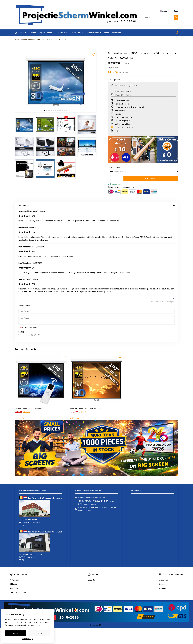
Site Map (162, 456)
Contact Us (163, 448)
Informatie (117, 33)
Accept (16, 633)
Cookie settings (28, 639)
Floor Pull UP (61, 33)
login (175, 11)
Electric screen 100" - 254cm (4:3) (29, 276)
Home (17, 39)
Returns (162, 452)
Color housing (114, 168)
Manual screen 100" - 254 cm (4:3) (85, 276)
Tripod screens (45, 33)
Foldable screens (77, 33)
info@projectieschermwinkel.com (92, 365)
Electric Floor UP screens (98, 33)
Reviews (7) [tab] (96, 206)
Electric (33, 33)
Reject (40, 633)
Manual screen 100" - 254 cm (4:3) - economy (48, 39)
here (38, 625)
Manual (23, 33)
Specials (91, 448)
